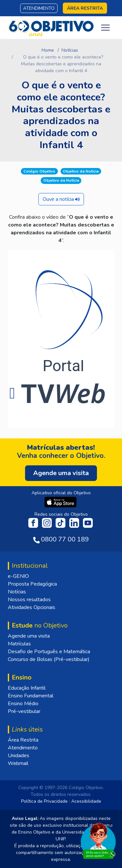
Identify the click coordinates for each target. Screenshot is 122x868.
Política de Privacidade (44, 801)
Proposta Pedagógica (32, 584)
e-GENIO (18, 576)
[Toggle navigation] (105, 28)
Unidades (19, 756)
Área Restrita (23, 740)
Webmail (18, 763)
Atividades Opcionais (32, 607)
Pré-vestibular (24, 711)
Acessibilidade (86, 801)
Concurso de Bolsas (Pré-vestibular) (49, 659)
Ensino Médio (23, 704)
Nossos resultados (29, 600)
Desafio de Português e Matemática (49, 652)
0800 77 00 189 (65, 539)
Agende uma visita (29, 636)
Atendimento (39, 8)
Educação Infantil (27, 688)
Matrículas (19, 644)
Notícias (70, 50)
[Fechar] (110, 824)
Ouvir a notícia (61, 199)
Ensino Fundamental (31, 696)
